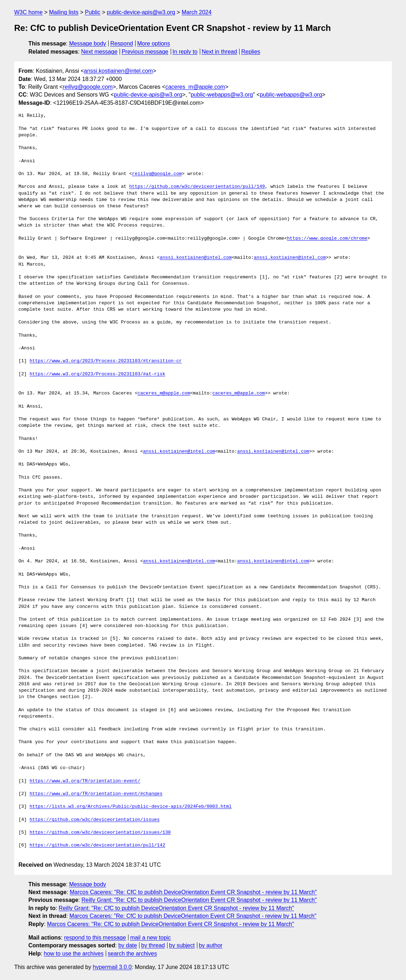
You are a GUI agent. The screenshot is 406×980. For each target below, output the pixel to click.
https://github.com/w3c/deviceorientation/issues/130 (100, 833)
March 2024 (197, 12)
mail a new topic (151, 938)
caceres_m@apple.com (195, 87)
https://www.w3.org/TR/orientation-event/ (85, 781)
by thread (153, 945)
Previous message (145, 52)
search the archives (133, 954)
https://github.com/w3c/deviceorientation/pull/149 (197, 187)
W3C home (28, 12)
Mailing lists (64, 12)
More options (154, 43)
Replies (251, 52)
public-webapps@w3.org (222, 95)
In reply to (185, 52)
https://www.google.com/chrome (327, 239)
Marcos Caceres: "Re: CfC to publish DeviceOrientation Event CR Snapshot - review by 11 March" (193, 892)
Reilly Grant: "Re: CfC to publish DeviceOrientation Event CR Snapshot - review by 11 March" (199, 900)
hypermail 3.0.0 (112, 967)
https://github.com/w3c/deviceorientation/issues (95, 820)
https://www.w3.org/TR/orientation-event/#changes (96, 794)
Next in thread (219, 52)
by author (211, 945)
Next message (99, 52)
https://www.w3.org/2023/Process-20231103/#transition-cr (106, 361)
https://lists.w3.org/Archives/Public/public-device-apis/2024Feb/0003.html (130, 807)
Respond (122, 43)
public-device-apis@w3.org (141, 12)
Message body (88, 43)
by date (127, 945)
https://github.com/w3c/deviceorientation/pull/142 (97, 845)
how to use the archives (74, 954)
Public (93, 12)
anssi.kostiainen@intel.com (119, 71)
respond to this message (95, 938)
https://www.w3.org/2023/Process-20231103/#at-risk (97, 374)
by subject (182, 945)
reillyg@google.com (88, 87)
